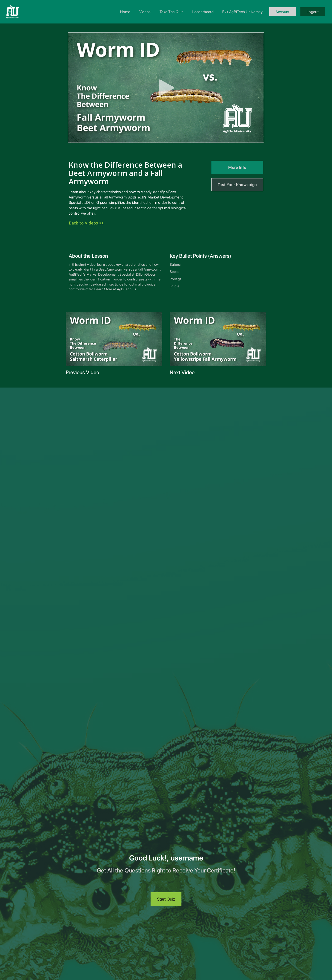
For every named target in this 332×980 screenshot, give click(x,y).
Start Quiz (166, 899)
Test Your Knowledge (237, 185)
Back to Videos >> (86, 223)
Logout (313, 12)
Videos (145, 12)
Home (125, 12)
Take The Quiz (171, 12)
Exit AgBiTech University (242, 12)
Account (282, 12)
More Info (237, 167)
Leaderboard (203, 12)
